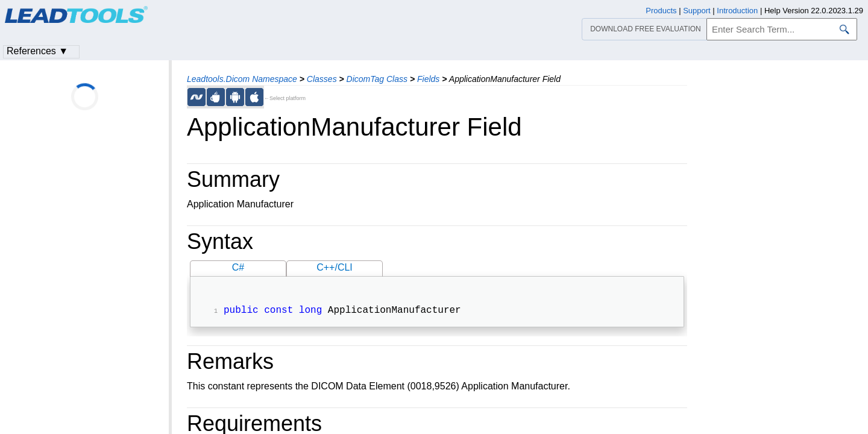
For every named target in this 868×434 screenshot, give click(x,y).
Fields (428, 79)
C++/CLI (335, 267)
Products (661, 11)
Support (697, 11)
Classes (322, 79)
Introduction (737, 11)
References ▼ (37, 51)
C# (238, 267)
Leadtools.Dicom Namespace (242, 79)
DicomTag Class (377, 79)
